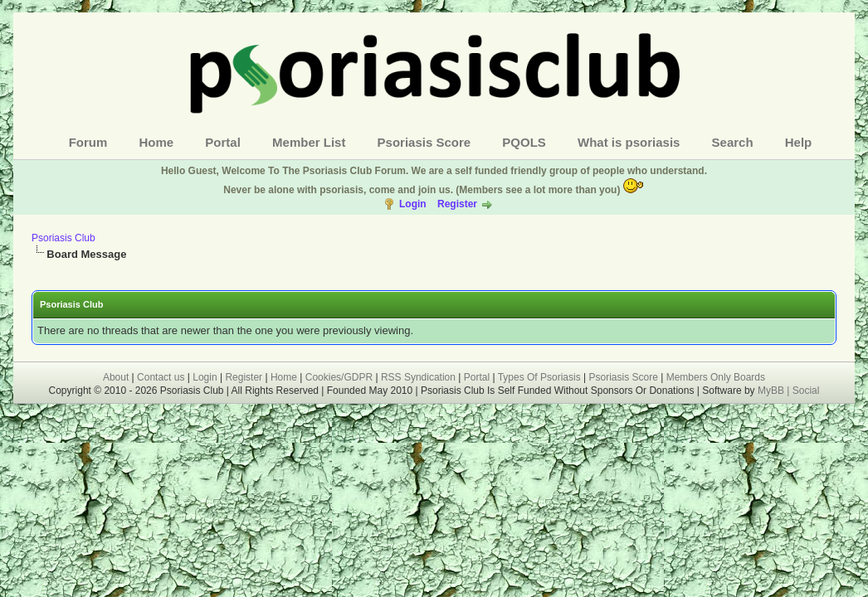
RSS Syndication (418, 377)
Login (413, 204)
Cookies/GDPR (339, 377)
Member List (309, 142)
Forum (88, 142)
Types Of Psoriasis (539, 377)
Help (799, 142)
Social (806, 391)
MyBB (772, 391)
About (116, 377)
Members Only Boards (716, 377)
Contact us (161, 377)
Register (457, 204)
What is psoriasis (629, 142)
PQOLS (524, 142)
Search (733, 142)
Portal (223, 142)
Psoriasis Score (424, 142)
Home (157, 142)
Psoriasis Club (63, 238)
